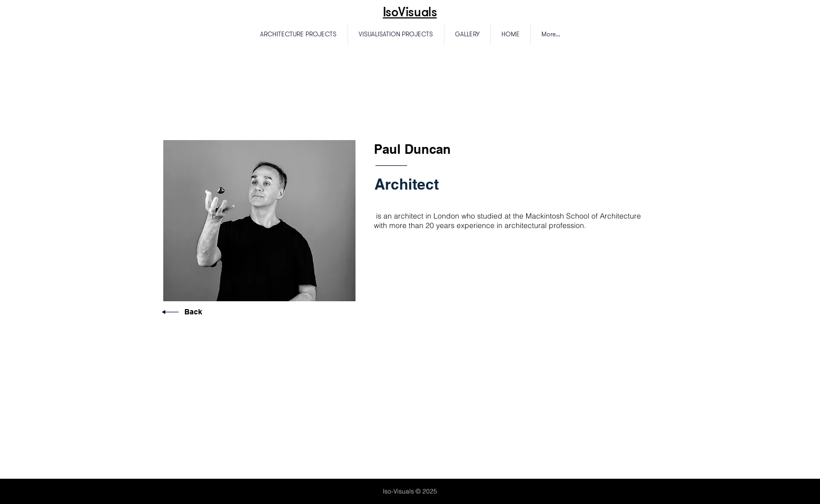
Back (193, 312)
